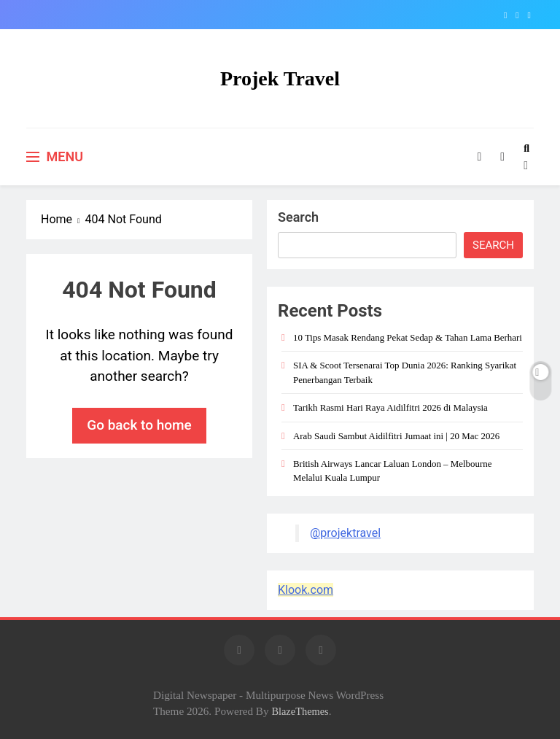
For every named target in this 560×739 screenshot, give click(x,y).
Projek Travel (280, 78)
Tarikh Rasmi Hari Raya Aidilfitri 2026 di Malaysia (390, 407)
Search (298, 217)
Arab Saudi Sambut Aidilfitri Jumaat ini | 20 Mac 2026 (396, 436)
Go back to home (139, 425)
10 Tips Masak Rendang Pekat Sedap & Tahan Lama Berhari (408, 337)
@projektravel (345, 533)
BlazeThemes (300, 711)
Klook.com (306, 590)
